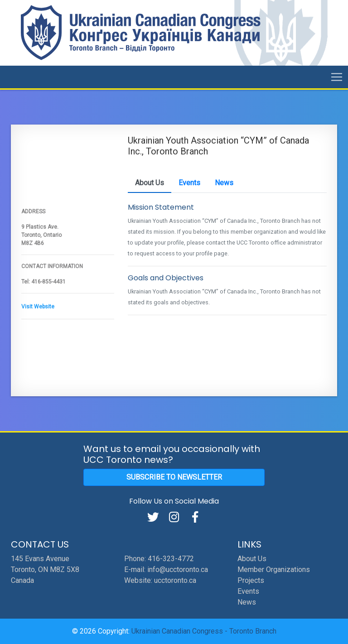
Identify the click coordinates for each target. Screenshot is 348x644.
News (247, 602)
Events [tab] (189, 183)
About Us (252, 559)
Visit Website (38, 307)
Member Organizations (274, 570)
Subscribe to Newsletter (174, 477)
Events (248, 591)
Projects (251, 580)
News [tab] (224, 183)
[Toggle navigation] (337, 77)
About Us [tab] (150, 183)
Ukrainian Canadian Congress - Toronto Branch (204, 631)
